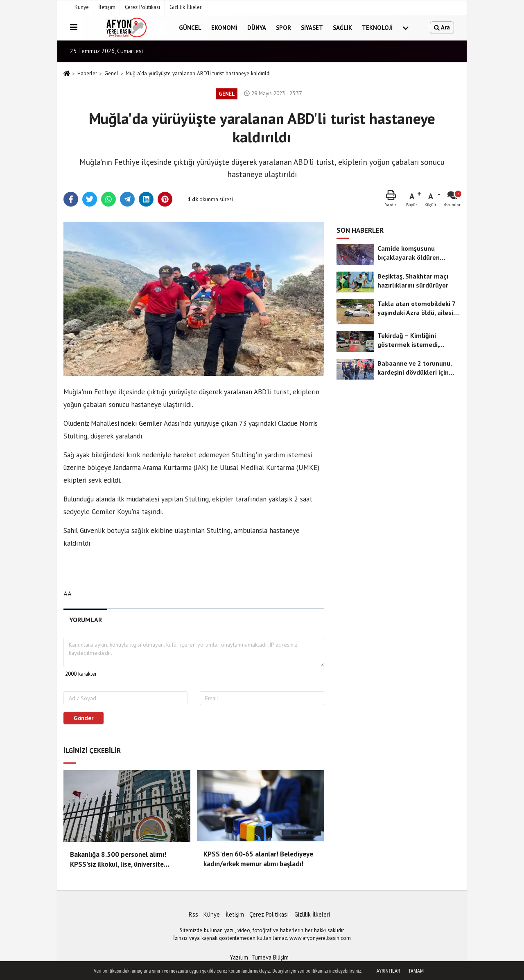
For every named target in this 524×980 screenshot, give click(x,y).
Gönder (84, 718)
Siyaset (312, 28)
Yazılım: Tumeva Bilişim (259, 957)
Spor (283, 28)
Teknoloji (377, 28)
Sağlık (342, 28)
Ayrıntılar (388, 971)
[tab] (85, 620)
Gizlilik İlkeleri (186, 7)
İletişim (107, 7)
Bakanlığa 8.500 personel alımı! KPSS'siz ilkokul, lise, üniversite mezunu (118, 860)
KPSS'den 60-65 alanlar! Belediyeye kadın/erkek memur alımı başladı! (258, 859)
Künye (82, 7)
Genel (111, 73)
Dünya (257, 28)
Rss (193, 914)
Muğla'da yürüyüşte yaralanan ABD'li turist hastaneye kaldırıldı (198, 73)
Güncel (190, 28)
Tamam (416, 971)
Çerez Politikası (142, 7)
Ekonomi (224, 28)
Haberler (87, 73)
